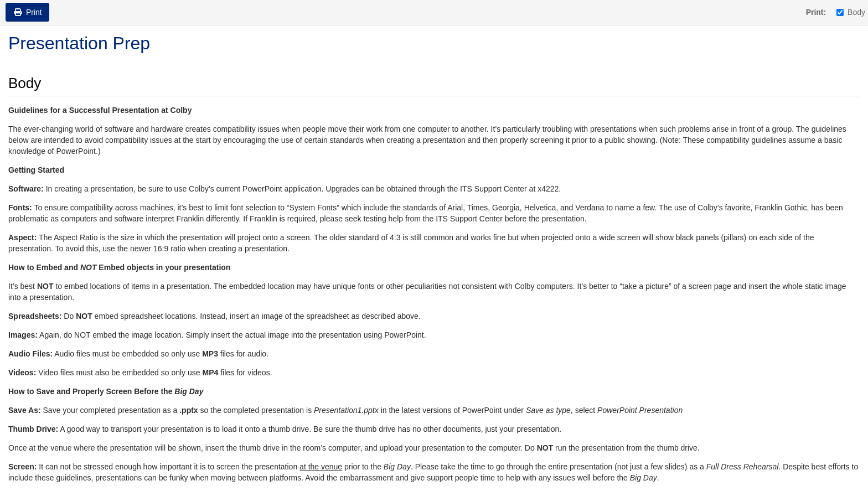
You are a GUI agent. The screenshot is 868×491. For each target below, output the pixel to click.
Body (851, 12)
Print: (816, 12)
